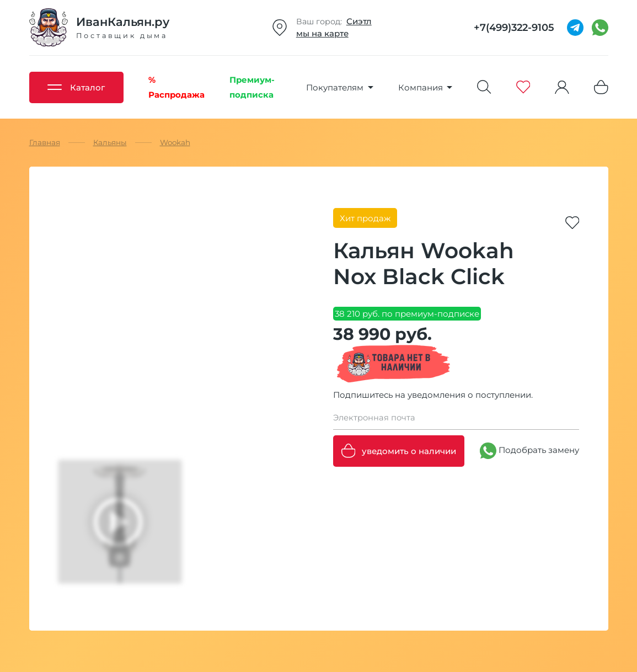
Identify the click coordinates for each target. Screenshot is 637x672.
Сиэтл (359, 21)
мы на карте (322, 33)
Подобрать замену (529, 451)
